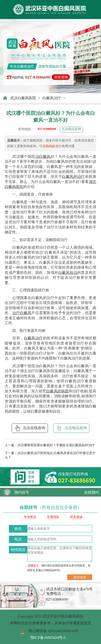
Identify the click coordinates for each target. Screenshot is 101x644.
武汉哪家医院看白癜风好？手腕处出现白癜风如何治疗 (56, 445)
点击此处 (49, 146)
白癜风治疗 (52, 98)
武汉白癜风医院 (23, 98)
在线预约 (92, 492)
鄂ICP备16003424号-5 (48, 637)
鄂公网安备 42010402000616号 (53, 631)
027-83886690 (47, 129)
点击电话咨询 (71, 129)
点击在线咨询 (30, 428)
